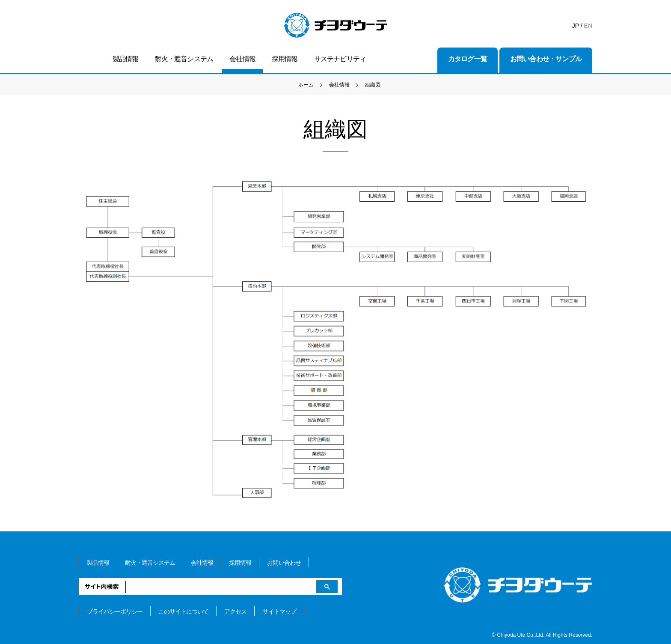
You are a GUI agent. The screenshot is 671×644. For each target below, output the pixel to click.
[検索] (211, 587)
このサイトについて (183, 611)
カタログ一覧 (468, 59)
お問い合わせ (284, 563)
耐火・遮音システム (184, 59)
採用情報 (285, 59)
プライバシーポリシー (115, 611)
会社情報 (242, 59)
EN (588, 26)
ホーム (306, 85)
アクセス (235, 611)
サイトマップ (279, 611)
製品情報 (126, 59)
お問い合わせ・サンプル (546, 59)
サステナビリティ (340, 59)
